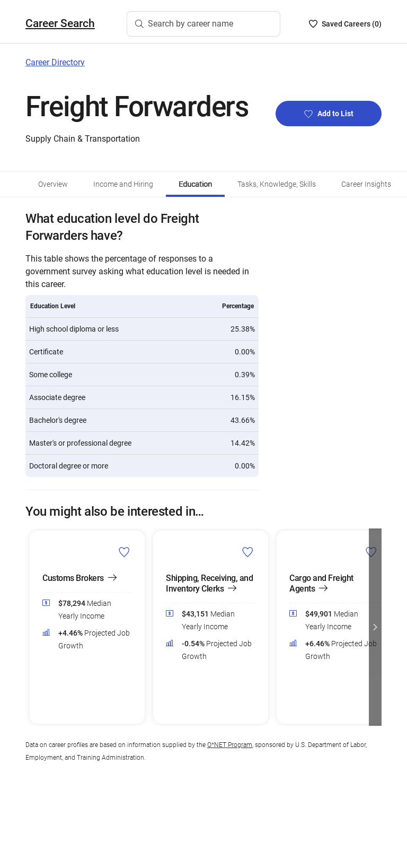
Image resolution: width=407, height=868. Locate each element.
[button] (375, 627)
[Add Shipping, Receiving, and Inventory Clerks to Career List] (248, 552)
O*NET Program (230, 745)
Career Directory (55, 62)
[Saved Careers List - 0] (345, 24)
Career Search (60, 23)
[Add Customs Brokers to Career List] (124, 552)
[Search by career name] (203, 24)
